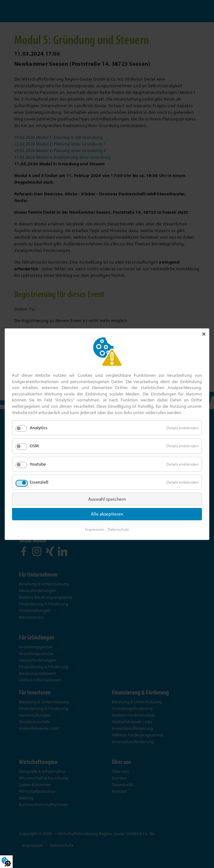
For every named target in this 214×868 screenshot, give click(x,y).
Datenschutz (118, 529)
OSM (34, 446)
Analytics (39, 428)
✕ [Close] (204, 334)
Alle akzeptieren (107, 514)
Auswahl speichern (107, 499)
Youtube (38, 464)
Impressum (95, 529)
